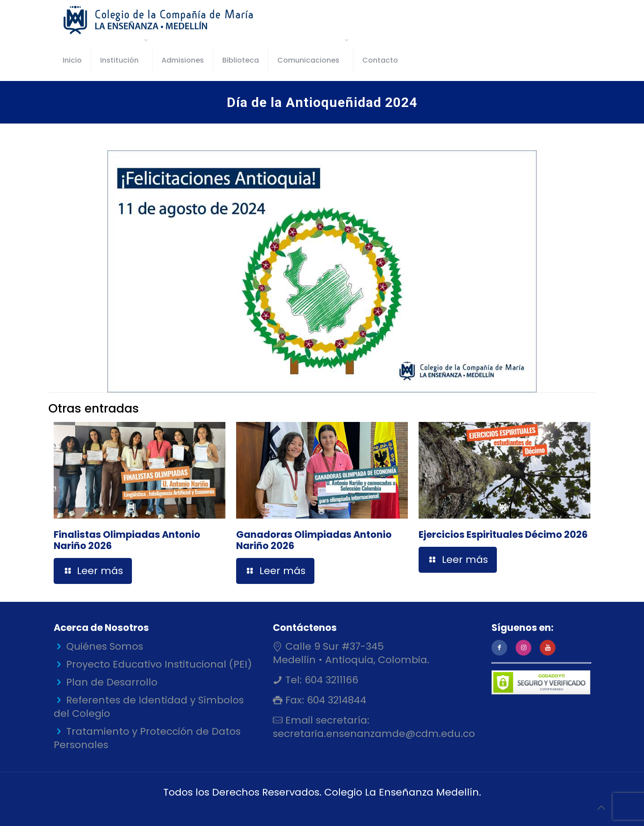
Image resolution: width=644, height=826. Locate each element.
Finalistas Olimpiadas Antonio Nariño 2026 (127, 540)
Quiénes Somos (105, 646)
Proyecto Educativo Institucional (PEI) (159, 664)
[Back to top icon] (601, 808)
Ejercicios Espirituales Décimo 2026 (503, 534)
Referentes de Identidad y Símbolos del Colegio (149, 707)
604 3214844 (335, 700)
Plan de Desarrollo (112, 682)
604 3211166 (330, 680)
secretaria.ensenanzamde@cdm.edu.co (374, 734)
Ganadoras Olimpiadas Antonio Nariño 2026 (314, 540)
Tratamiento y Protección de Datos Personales (147, 738)
